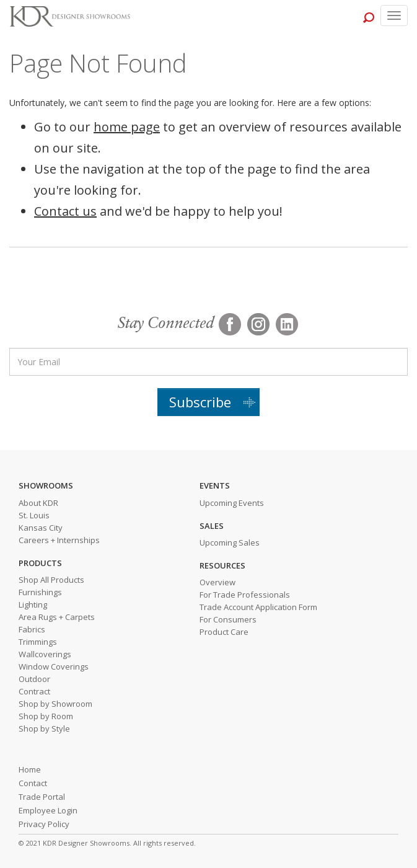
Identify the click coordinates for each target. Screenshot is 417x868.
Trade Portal (42, 797)
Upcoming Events (232, 503)
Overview (217, 582)
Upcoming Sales (230, 542)
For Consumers (228, 619)
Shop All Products (51, 580)
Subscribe (200, 402)
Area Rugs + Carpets (57, 617)
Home (30, 769)
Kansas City (41, 528)
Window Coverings (54, 666)
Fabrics (32, 629)
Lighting (33, 604)
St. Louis (34, 515)
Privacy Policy (44, 824)
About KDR (38, 503)
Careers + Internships (59, 540)
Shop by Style (44, 728)
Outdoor (34, 679)
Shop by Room (46, 716)
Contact (33, 783)
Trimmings (38, 642)
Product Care (224, 632)
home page (127, 127)
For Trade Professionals (245, 595)
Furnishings (40, 592)
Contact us (65, 211)
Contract (34, 691)
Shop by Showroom (55, 704)
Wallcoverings (45, 654)
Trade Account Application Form (258, 607)
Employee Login (48, 810)
